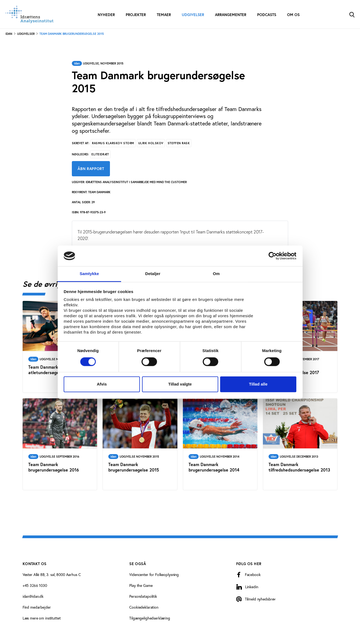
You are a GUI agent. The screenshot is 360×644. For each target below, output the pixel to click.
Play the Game (141, 585)
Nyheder (106, 15)
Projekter (136, 15)
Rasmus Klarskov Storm (113, 143)
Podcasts (267, 15)
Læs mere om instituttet (42, 618)
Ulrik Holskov (151, 143)
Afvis (102, 384)
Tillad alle (258, 384)
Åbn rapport (91, 169)
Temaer (164, 15)
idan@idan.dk (33, 596)
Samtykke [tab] (89, 274)
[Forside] (29, 14)
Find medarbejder (37, 607)
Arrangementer (231, 15)
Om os (293, 15)
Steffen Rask (179, 143)
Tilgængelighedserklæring (150, 618)
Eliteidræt (100, 154)
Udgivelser (193, 15)
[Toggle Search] (352, 14)
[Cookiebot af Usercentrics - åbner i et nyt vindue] (273, 256)
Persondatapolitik (143, 596)
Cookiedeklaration (144, 607)
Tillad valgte (180, 384)
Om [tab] (216, 274)
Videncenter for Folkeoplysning (154, 574)
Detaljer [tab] (153, 274)
